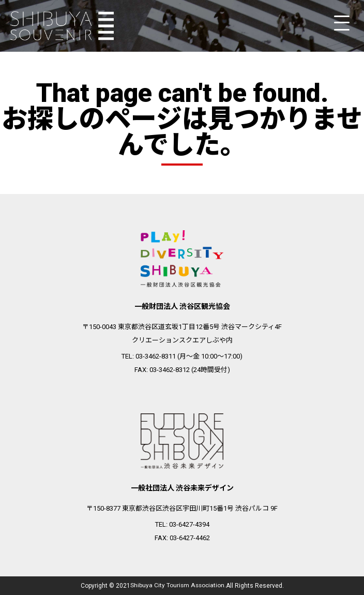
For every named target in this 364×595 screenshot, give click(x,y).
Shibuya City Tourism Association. (178, 586)
